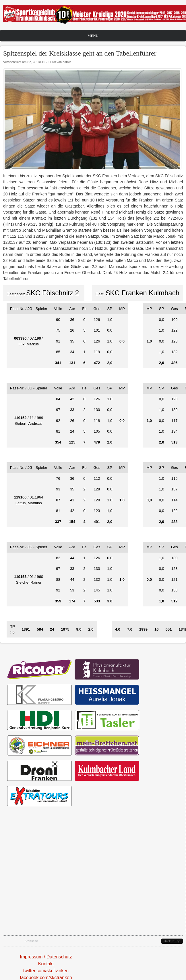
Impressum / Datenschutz (46, 957)
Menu (93, 36)
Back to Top (172, 941)
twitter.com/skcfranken (46, 971)
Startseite (31, 941)
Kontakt (46, 964)
